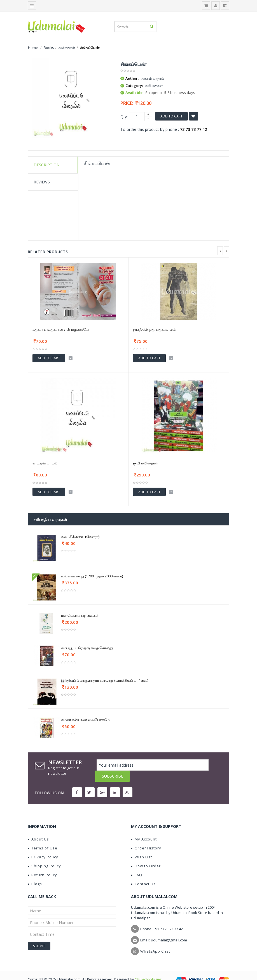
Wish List (142, 846)
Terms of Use (43, 837)
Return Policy (42, 864)
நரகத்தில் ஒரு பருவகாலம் (154, 329)
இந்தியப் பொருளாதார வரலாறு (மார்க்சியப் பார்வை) (105, 680)
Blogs (35, 873)
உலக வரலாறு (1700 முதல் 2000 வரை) (92, 576)
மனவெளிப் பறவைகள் (80, 615)
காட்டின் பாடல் (45, 463)
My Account (144, 828)
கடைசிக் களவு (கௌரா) (80, 537)
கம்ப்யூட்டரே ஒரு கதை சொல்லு (87, 648)
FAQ (137, 864)
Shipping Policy (44, 855)
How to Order (146, 855)
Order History (146, 837)
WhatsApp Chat (155, 940)
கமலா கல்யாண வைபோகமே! (86, 720)
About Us (38, 828)
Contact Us (143, 873)
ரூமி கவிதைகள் (146, 463)
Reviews (42, 182)
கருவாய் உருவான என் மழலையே (61, 329)
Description (47, 165)
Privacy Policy (43, 846)
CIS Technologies (148, 968)
